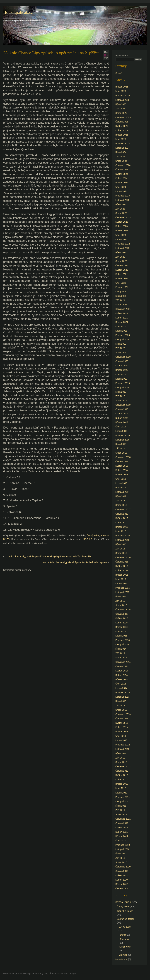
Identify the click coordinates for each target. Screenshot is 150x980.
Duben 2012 (121, 779)
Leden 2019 (121, 431)
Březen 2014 (122, 679)
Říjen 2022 (121, 252)
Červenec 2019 (123, 405)
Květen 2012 (122, 775)
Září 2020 (120, 348)
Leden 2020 (121, 379)
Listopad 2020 (122, 339)
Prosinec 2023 (123, 196)
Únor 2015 (121, 631)
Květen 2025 (122, 126)
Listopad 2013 (122, 697)
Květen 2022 (122, 270)
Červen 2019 (122, 409)
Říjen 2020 (121, 344)
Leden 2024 (121, 191)
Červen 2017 (122, 514)
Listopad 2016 (122, 540)
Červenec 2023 (123, 217)
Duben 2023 (121, 226)
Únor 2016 (121, 579)
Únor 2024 (121, 187)
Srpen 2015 (121, 605)
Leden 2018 (121, 483)
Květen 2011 (122, 828)
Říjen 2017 (121, 496)
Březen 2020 (122, 370)
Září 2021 (120, 300)
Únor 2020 (121, 374)
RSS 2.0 (88, 539)
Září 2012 (120, 758)
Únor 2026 (121, 91)
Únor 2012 (121, 788)
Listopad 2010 (122, 849)
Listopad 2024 (122, 148)
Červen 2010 (122, 871)
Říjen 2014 (121, 649)
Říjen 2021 (121, 296)
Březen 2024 (122, 183)
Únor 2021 (121, 326)
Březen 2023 (122, 231)
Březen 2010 (122, 884)
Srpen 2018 (121, 453)
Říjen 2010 (121, 854)
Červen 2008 (122, 888)
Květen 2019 (122, 414)
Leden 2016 (121, 583)
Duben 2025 (121, 130)
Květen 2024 (122, 174)
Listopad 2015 (122, 592)
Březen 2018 (122, 475)
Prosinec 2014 (123, 640)
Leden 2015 (121, 636)
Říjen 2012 (121, 753)
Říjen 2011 (121, 806)
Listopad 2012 (122, 749)
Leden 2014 (121, 688)
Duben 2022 (121, 274)
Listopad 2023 (122, 200)
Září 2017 (120, 501)
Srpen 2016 (121, 553)
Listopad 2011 (122, 801)
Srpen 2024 (121, 161)
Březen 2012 (122, 784)
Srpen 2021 (121, 305)
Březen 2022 (122, 279)
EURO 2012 (125, 947)
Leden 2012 (121, 793)
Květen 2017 (122, 518)
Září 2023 (120, 209)
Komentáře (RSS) (39, 974)
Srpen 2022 (121, 261)
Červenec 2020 (123, 357)
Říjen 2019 (121, 392)
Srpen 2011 (121, 814)
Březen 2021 (122, 322)
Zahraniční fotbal (125, 919)
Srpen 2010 (121, 862)
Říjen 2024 (121, 152)
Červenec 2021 (123, 309)
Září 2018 (120, 448)
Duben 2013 (121, 727)
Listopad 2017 (122, 492)
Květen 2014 (122, 671)
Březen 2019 (122, 422)
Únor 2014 (121, 684)
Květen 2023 (122, 222)
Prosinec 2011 (123, 797)
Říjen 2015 (121, 597)
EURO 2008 (125, 927)
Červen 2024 (122, 170)
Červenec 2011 (123, 819)
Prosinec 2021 (123, 287)
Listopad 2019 (122, 387)
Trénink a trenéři (125, 911)
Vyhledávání (122, 56)
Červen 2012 (122, 771)
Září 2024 (120, 157)
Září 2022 (120, 257)
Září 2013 (120, 706)
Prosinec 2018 (123, 435)
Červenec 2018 (123, 457)
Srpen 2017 (121, 505)
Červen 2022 (122, 265)
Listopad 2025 (122, 100)
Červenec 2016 (123, 557)
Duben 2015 (121, 623)
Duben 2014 (121, 675)
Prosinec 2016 (123, 536)
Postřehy (125, 939)
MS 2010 (123, 955)
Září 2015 (120, 601)
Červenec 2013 (123, 714)
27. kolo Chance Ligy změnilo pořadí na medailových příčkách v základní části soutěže (48, 556)
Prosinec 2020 (123, 335)
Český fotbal (93, 535)
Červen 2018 (122, 461)
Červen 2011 (122, 823)
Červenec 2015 (123, 610)
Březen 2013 (122, 732)
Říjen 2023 (121, 204)
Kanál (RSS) (22, 974)
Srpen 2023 (121, 213)
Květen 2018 (122, 466)
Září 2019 (120, 396)
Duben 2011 (121, 832)
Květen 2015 (122, 618)
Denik (123, 935)
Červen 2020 (122, 361)
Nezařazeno (121, 959)
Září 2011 (120, 810)
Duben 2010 (121, 880)
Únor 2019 (121, 427)
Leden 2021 (121, 331)
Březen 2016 (122, 575)
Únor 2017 (121, 531)
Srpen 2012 (121, 762)
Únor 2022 (121, 283)
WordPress (9, 974)
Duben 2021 (121, 318)
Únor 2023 (121, 235)
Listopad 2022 (122, 248)
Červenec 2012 (123, 766)
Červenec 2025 (123, 117)
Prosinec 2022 (123, 244)
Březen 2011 (122, 836)
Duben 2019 (121, 418)
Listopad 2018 (122, 440)
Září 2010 (120, 858)
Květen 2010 (122, 875)
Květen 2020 (122, 366)
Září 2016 (120, 549)
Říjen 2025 (121, 104)
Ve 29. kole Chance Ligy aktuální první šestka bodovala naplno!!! (75, 562)
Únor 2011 (121, 841)
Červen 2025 (122, 122)
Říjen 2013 (121, 701)
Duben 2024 (121, 178)
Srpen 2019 (121, 401)
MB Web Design (68, 974)
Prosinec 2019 (123, 383)
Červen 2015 (122, 614)
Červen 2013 (122, 719)
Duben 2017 (121, 523)
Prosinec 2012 (123, 745)
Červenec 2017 (123, 509)
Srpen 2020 (121, 353)
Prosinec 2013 (123, 692)
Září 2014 (120, 653)
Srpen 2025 (121, 113)
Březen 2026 (122, 87)
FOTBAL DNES (123, 902)
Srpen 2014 (121, 658)
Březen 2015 (122, 627)
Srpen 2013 (121, 710)
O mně (119, 73)
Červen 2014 (122, 666)
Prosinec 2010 (123, 845)
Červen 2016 (122, 562)
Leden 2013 (121, 740)
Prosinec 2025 (123, 96)
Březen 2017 (122, 527)
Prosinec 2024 (123, 143)
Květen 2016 (122, 566)
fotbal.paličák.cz (19, 12)
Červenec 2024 (123, 165)
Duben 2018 (121, 470)
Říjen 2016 (121, 544)
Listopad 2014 (122, 644)
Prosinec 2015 (123, 588)
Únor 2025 (121, 139)
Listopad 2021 (122, 292)
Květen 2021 (122, 313)
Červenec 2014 (123, 662)
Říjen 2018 (121, 444)
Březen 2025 (122, 135)
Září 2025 (120, 109)
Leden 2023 (121, 239)
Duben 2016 (121, 570)
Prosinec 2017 (123, 488)
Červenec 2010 (123, 867)
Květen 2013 (122, 723)
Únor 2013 (121, 736)
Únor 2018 (121, 479)
